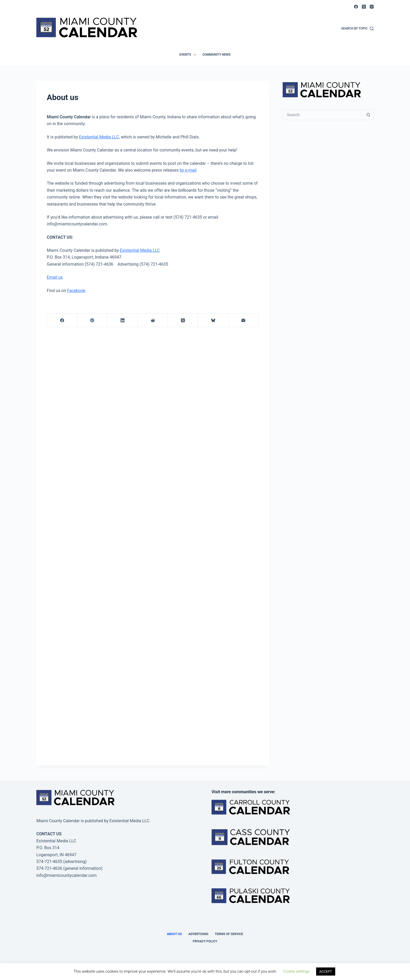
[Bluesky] (213, 320)
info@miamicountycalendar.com (66, 875)
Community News (217, 55)
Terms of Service (229, 934)
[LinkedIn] (123, 320)
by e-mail (188, 170)
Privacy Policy (205, 941)
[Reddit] (153, 320)
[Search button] (368, 115)
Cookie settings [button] (296, 971)
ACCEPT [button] (326, 972)
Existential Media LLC (99, 137)
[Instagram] (372, 7)
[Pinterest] (93, 320)
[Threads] (183, 320)
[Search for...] (323, 115)
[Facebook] (356, 7)
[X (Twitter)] (364, 7)
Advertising (198, 934)
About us (174, 934)
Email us (55, 277)
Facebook (76, 291)
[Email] (244, 320)
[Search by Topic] (357, 29)
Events (189, 55)
